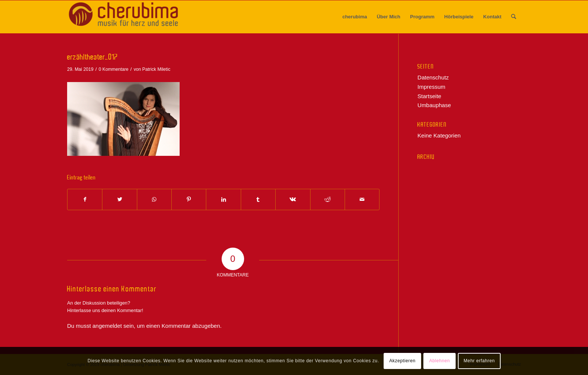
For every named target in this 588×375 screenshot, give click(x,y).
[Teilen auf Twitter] (119, 199)
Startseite (429, 96)
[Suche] (514, 17)
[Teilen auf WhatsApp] (154, 199)
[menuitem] (355, 17)
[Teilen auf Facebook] (85, 199)
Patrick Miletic (156, 69)
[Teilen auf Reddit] (328, 199)
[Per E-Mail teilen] (362, 199)
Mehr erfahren (479, 361)
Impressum (431, 87)
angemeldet (107, 326)
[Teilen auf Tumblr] (258, 199)
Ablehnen (439, 361)
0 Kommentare (114, 69)
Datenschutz (433, 77)
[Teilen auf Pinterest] (189, 199)
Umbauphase (434, 105)
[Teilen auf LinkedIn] (223, 199)
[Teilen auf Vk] (293, 199)
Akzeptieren (402, 361)
